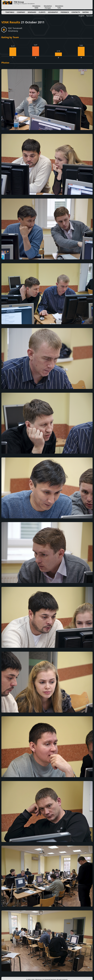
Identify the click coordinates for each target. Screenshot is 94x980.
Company (21, 12)
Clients (42, 12)
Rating (86, 12)
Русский (89, 16)
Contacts (76, 12)
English (82, 16)
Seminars (32, 12)
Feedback (65, 12)
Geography (53, 12)
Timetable (10, 12)
